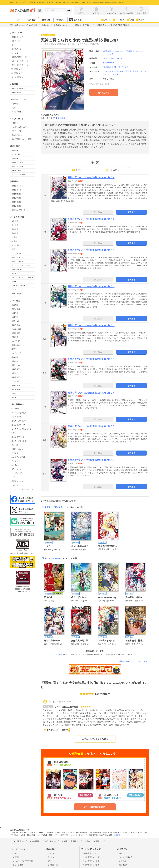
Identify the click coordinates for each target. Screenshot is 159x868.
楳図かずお (16, 325)
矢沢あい (15, 397)
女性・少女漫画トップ (20, 61)
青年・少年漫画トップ (20, 65)
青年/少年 (61, 20)
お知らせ (15, 123)
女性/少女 (46, 20)
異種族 (136, 71)
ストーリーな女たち (19, 413)
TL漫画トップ (17, 69)
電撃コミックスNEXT (52, 558)
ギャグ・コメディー (19, 257)
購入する (132, 212)
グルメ (14, 290)
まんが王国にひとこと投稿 (22, 139)
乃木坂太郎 (16, 381)
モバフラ (15, 485)
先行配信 (32, 20)
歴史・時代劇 (17, 269)
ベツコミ (15, 453)
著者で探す (16, 158)
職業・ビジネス (17, 261)
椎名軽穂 (15, 357)
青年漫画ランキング (91, 865)
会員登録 (15, 104)
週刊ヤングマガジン (19, 421)
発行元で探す (17, 170)
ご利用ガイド (17, 131)
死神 (53, 118)
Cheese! (15, 445)
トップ (17, 20)
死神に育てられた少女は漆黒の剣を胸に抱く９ (91, 460)
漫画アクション (17, 481)
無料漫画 (75, 20)
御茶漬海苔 (16, 333)
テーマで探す (17, 154)
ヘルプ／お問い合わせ (20, 127)
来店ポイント (142, 20)
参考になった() (53, 730)
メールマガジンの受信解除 (23, 861)
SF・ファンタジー (18, 286)
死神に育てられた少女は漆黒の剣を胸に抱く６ (91, 359)
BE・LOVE (16, 409)
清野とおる (16, 365)
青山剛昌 (15, 305)
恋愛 (13, 249)
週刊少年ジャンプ (18, 425)
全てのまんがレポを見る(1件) (95, 739)
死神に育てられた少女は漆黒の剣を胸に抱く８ (91, 426)
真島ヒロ (15, 393)
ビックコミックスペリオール (22, 489)
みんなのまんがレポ (19, 175)
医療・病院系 (17, 294)
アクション (108, 71)
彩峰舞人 (59, 507)
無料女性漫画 (17, 194)
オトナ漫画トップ (18, 77)
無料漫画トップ (17, 37)
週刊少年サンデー (18, 469)
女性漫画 (15, 221)
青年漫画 (15, 229)
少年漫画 (15, 233)
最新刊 (77, 170)
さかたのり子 (17, 353)
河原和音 (15, 337)
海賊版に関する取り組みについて (23, 553)
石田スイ (15, 313)
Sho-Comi (15, 465)
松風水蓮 (114, 51)
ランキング (119, 20)
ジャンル (106, 20)
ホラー (14, 282)
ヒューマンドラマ (18, 253)
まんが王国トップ (18, 841)
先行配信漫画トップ (19, 57)
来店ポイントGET (18, 88)
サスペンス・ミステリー (21, 265)
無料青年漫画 (17, 202)
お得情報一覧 (17, 92)
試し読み (98, 212)
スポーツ (15, 274)
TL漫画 (14, 237)
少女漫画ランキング (91, 861)
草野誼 (14, 349)
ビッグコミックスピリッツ (22, 429)
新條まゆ (15, 361)
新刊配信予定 (17, 49)
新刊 (130, 20)
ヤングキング (17, 473)
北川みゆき (16, 345)
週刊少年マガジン (18, 437)
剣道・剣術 (119, 71)
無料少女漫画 (17, 198)
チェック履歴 (17, 112)
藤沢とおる (16, 389)
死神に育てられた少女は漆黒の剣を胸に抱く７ (91, 393)
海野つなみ (16, 321)
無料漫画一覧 (17, 190)
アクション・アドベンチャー (22, 278)
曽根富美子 (16, 369)
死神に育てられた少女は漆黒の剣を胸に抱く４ (91, 286)
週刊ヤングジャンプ (19, 441)
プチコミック (17, 417)
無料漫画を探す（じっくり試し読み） (134, 661)
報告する (65, 730)
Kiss (13, 433)
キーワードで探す (18, 166)
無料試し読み (104, 93)
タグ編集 (61, 118)
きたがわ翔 (16, 341)
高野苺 (14, 373)
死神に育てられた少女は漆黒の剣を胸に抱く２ (91, 219)
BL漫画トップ (17, 73)
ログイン (15, 108)
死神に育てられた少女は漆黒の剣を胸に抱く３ (91, 250)
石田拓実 (15, 317)
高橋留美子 (16, 377)
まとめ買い (112, 170)
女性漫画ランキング (91, 857)
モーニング (16, 461)
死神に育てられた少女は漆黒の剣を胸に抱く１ (91, 178)
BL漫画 (14, 241)
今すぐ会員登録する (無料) (95, 807)
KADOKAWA (109, 63)
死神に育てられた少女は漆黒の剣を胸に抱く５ (91, 325)
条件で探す (16, 150)
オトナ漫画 (16, 245)
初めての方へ (17, 135)
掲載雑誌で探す (17, 162)
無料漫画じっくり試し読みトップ (44, 841)
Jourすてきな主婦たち (20, 457)
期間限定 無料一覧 (18, 210)
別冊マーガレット (18, 449)
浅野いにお (16, 309)
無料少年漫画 (17, 206)
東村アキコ (16, 385)
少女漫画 (15, 225)
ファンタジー (116, 74)
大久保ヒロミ (17, 329)
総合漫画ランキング (91, 853)
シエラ (110, 54)
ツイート (144, 35)
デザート (15, 477)
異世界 (128, 71)
